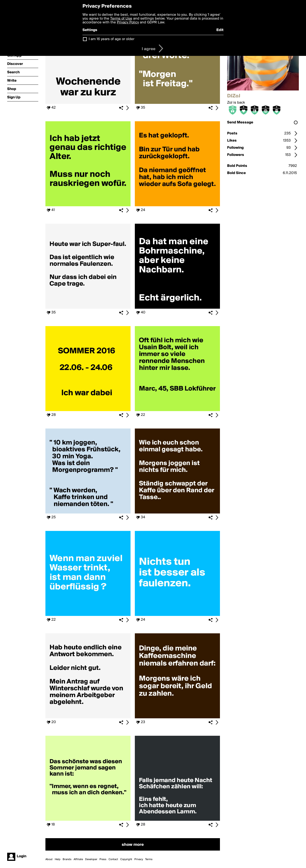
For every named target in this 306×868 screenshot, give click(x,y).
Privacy (139, 859)
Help (58, 859)
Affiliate (78, 859)
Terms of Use (121, 19)
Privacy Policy (128, 22)
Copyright (126, 859)
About (49, 859)
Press (103, 859)
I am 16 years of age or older (112, 39)
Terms (149, 859)
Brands (67, 859)
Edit (220, 30)
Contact (113, 859)
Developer (91, 859)
